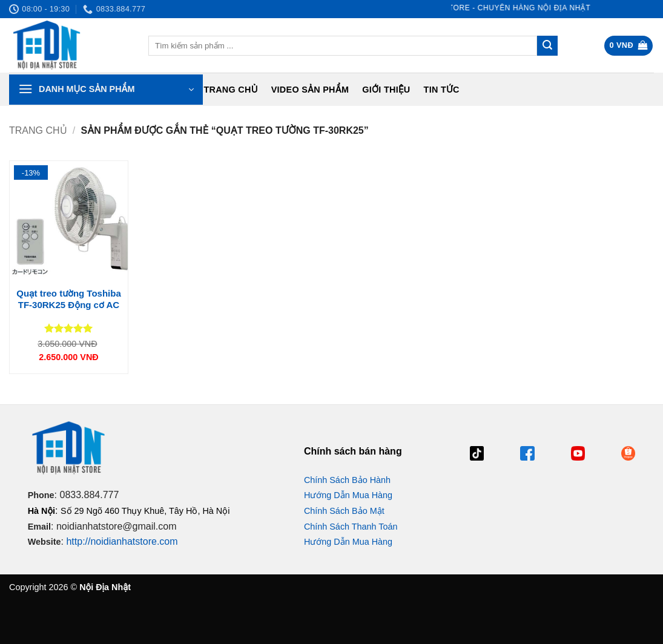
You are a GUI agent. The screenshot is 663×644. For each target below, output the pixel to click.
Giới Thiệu (386, 90)
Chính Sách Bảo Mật (344, 511)
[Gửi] (547, 46)
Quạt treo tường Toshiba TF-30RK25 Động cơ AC (69, 299)
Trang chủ (230, 90)
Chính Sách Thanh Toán (351, 527)
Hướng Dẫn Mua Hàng (348, 495)
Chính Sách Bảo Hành (347, 480)
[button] (629, 46)
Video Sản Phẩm (310, 90)
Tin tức (442, 90)
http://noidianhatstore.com (122, 541)
